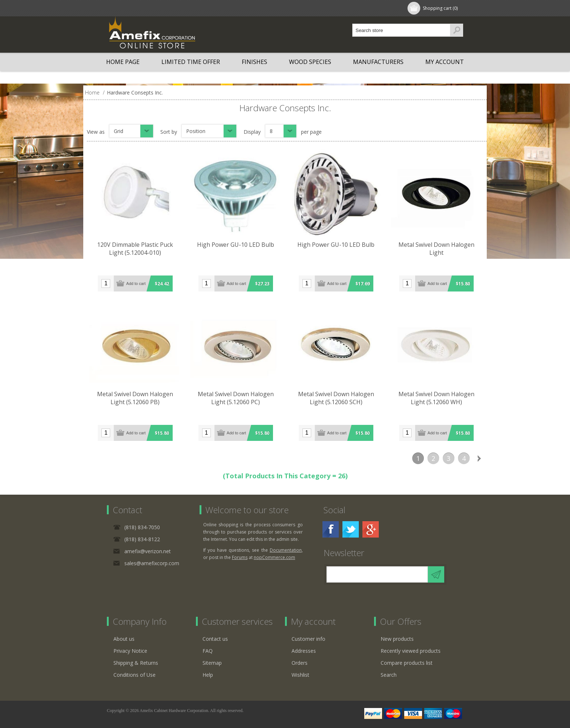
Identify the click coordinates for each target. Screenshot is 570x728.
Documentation (286, 550)
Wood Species (310, 62)
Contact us (215, 639)
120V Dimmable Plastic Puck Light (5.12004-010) (136, 249)
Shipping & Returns (136, 663)
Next (479, 458)
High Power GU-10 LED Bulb (237, 245)
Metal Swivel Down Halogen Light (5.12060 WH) (438, 398)
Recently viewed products (411, 651)
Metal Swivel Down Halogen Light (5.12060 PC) (237, 398)
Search (389, 675)
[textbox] (401, 30)
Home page (123, 62)
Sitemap (212, 663)
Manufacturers (378, 62)
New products (397, 639)
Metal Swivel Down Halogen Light (438, 245)
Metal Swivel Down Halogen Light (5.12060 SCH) (337, 398)
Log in (154, 8)
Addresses (304, 651)
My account (445, 62)
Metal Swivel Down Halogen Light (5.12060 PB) (136, 398)
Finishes (254, 62)
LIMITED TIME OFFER (191, 62)
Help (208, 675)
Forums (240, 557)
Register (124, 8)
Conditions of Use (135, 675)
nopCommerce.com (274, 557)
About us (124, 639)
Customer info (308, 639)
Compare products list (407, 663)
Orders (300, 663)
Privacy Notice (130, 651)
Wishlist (300, 675)
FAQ (208, 651)
